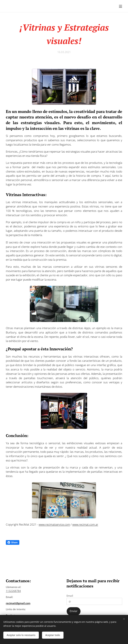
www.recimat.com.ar (85, 524)
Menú (120, 6)
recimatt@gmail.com (18, 603)
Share (13, 542)
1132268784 (13, 591)
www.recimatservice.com (54, 524)
